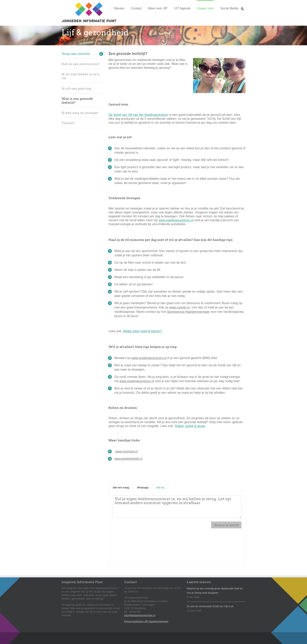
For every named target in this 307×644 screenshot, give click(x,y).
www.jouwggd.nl (127, 451)
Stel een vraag (121, 488)
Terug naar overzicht (76, 54)
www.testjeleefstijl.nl (128, 459)
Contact (136, 8)
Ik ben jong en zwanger (80, 113)
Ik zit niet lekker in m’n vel (81, 76)
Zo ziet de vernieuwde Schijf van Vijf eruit (210, 606)
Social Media (229, 8)
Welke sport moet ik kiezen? (143, 331)
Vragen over (205, 8)
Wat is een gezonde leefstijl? (77, 101)
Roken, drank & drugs (190, 426)
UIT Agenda (182, 8)
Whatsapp (143, 488)
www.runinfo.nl (179, 307)
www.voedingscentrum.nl (176, 220)
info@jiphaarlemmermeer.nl (140, 615)
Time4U (68, 123)
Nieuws (119, 8)
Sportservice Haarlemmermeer (188, 312)
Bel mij (162, 487)
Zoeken (242, 5)
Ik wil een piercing (76, 88)
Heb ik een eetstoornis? (80, 64)
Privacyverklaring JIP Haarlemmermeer (146, 621)
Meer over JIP (158, 8)
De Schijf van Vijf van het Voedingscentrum (138, 115)
